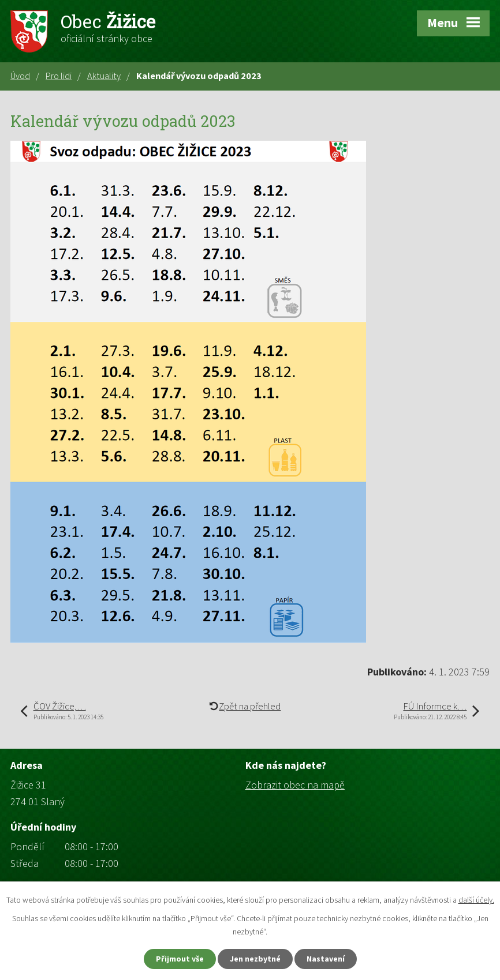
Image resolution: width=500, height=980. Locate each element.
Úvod (20, 76)
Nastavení (326, 959)
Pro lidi (59, 76)
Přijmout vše (180, 959)
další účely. (476, 900)
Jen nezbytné (255, 959)
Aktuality (104, 76)
